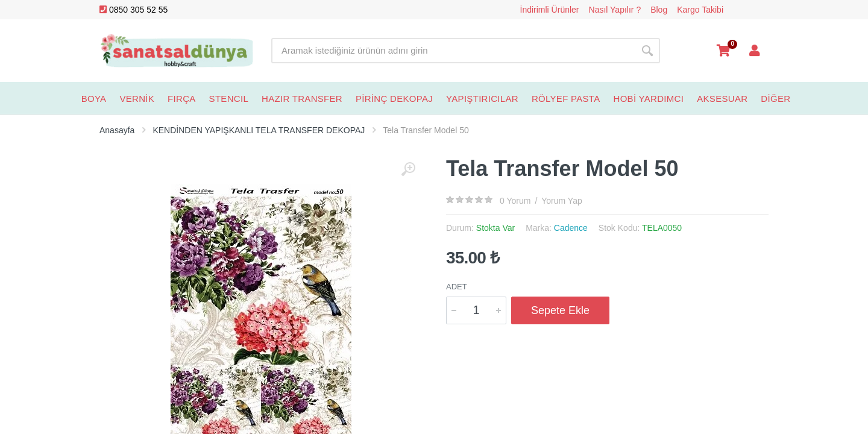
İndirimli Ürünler (550, 10)
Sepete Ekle (560, 310)
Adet (457, 287)
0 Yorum (515, 201)
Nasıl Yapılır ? (615, 10)
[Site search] (453, 51)
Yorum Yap (561, 201)
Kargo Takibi (700, 10)
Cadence (571, 228)
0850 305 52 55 (134, 10)
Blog (659, 10)
